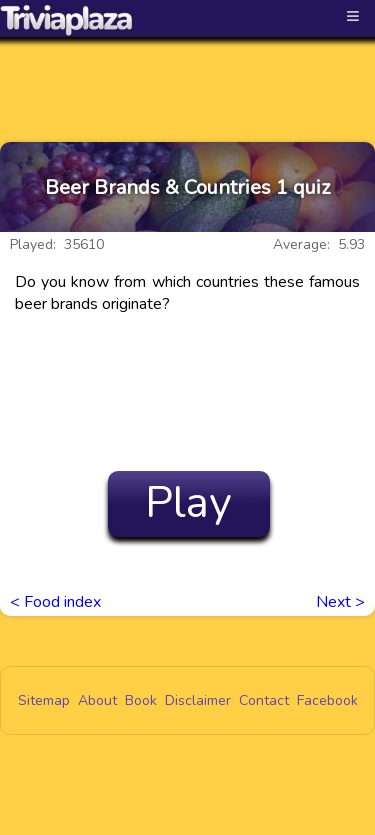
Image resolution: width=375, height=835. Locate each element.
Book (141, 700)
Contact (264, 700)
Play (188, 503)
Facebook (327, 700)
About (97, 700)
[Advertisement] (188, 72)
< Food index (55, 602)
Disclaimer (198, 700)
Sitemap (44, 700)
